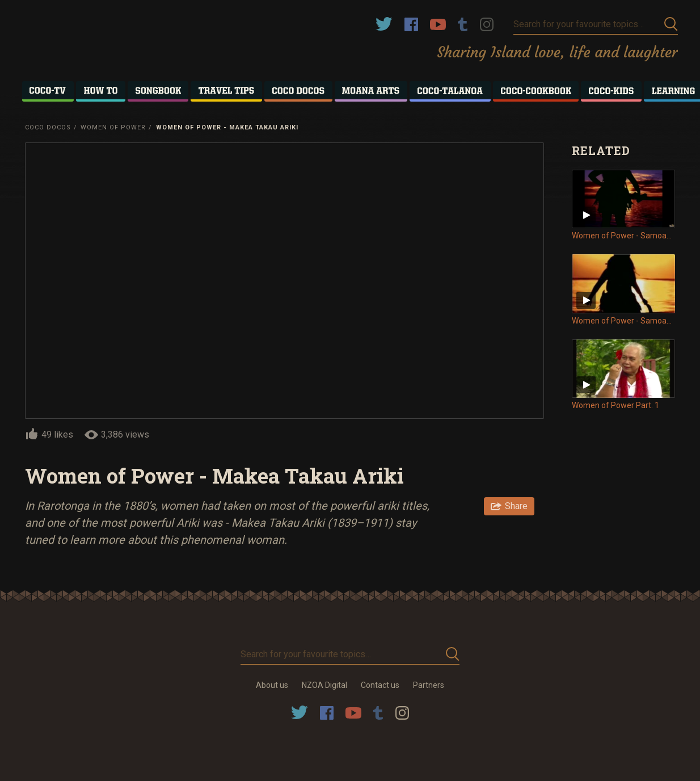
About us (272, 685)
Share (516, 506)
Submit (671, 24)
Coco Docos (48, 127)
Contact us (380, 685)
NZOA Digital (324, 685)
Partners (429, 685)
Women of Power (113, 127)
